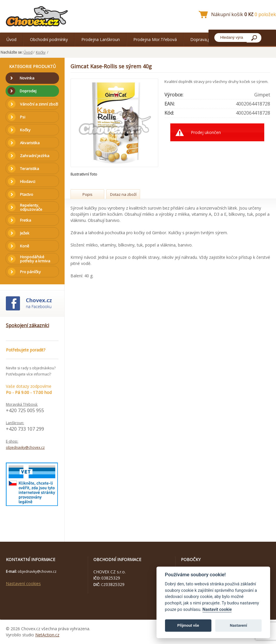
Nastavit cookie (217, 610)
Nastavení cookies (23, 583)
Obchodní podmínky (49, 39)
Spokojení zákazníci (27, 325)
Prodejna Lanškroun (101, 39)
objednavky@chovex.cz (25, 447)
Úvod (11, 39)
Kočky (41, 52)
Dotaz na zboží (123, 194)
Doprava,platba (205, 39)
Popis (87, 194)
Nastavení (239, 625)
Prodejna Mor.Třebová (155, 39)
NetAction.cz (47, 635)
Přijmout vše (188, 625)
